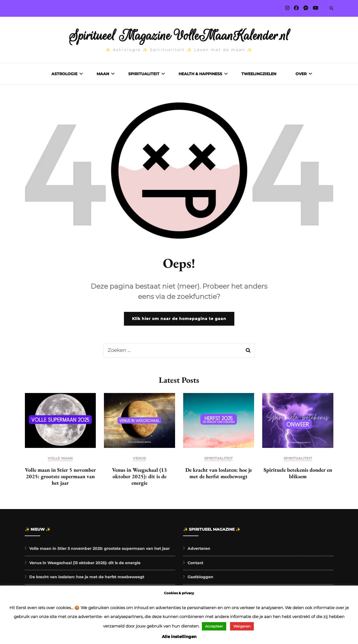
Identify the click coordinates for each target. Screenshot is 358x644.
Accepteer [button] (214, 626)
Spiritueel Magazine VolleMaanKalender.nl (179, 36)
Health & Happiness (200, 74)
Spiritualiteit (144, 74)
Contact (195, 564)
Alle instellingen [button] (179, 637)
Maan (103, 74)
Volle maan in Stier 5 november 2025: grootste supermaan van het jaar (60, 478)
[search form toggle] (331, 8)
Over (301, 74)
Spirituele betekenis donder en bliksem (298, 474)
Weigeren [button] (242, 626)
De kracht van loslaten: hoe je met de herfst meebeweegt (219, 474)
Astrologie (64, 74)
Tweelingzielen (259, 74)
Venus (139, 460)
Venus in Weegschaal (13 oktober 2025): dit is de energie (139, 478)
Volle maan (60, 460)
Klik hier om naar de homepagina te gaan (179, 320)
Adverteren (199, 550)
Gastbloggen (200, 578)
